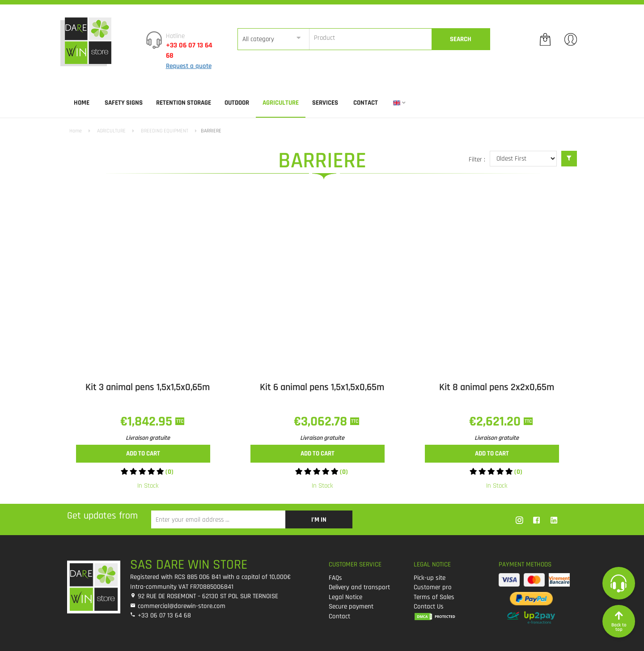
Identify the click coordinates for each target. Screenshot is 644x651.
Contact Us (429, 606)
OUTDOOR (237, 103)
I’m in (319, 520)
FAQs (335, 578)
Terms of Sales (434, 597)
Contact (366, 103)
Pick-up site (430, 578)
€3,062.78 (322, 421)
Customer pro (433, 587)
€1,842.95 (148, 421)
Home (82, 103)
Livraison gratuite (148, 438)
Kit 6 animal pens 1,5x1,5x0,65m (322, 387)
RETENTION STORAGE (184, 103)
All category (258, 39)
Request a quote (189, 66)
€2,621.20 (496, 421)
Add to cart (143, 453)
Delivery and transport (359, 587)
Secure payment (351, 606)
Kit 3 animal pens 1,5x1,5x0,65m (148, 387)
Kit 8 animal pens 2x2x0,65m (497, 387)
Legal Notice (345, 597)
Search (461, 39)
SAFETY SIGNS (124, 103)
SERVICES (325, 103)
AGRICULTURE (281, 103)
